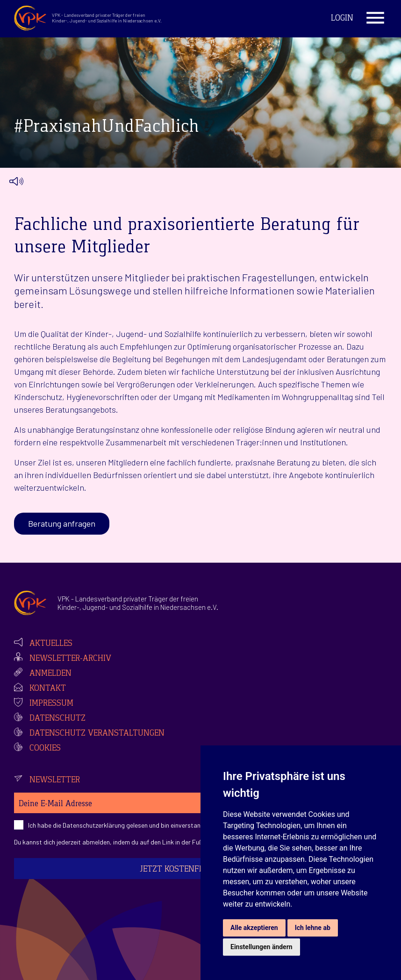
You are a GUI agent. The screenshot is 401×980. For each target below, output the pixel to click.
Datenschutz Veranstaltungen (97, 734)
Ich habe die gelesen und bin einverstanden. (120, 825)
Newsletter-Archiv (70, 659)
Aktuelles (51, 644)
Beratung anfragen (62, 523)
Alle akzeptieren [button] (254, 928)
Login (342, 19)
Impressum (51, 704)
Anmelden (50, 674)
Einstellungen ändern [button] (261, 947)
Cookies (45, 749)
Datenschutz (57, 719)
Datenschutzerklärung (94, 825)
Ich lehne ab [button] (313, 928)
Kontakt (48, 689)
